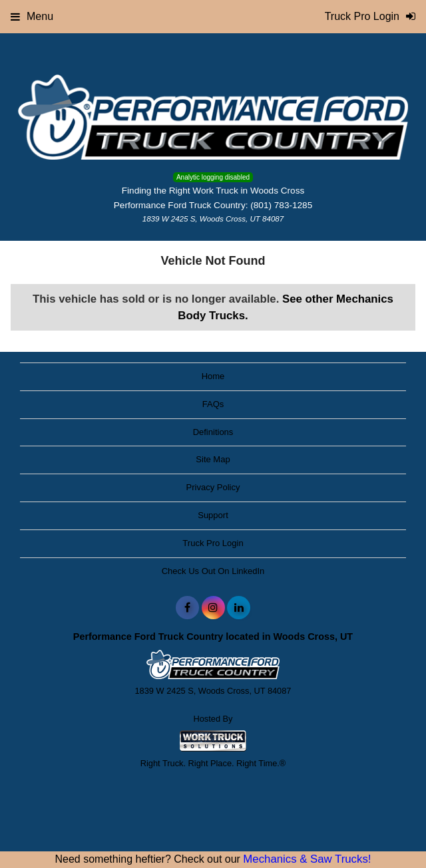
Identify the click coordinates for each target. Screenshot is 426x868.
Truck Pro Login (213, 543)
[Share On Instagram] (213, 608)
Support (213, 515)
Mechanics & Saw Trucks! (307, 859)
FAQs (213, 404)
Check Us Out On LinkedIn (213, 571)
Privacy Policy (213, 487)
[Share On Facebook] (187, 608)
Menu (32, 16)
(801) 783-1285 (281, 205)
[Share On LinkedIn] (239, 608)
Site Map (213, 459)
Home (213, 376)
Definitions (213, 432)
